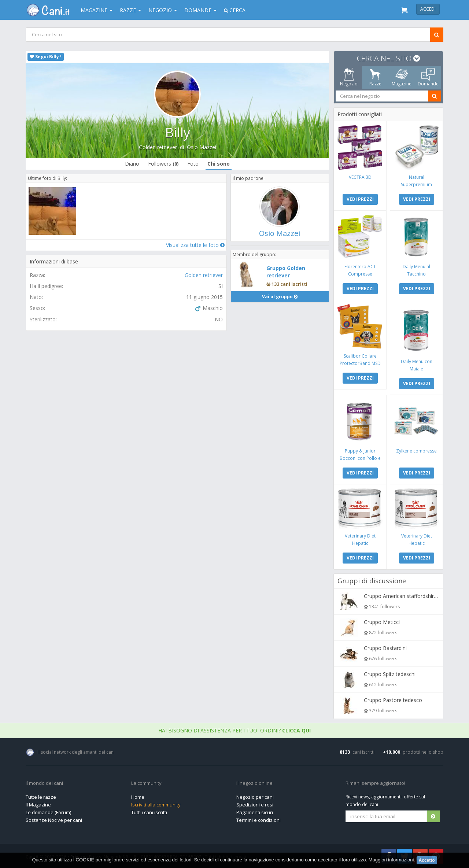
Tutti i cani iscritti (149, 812)
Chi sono (219, 164)
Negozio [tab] (349, 77)
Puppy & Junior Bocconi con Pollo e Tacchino (360, 458)
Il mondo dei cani (44, 783)
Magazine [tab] (402, 77)
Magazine (97, 10)
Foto (193, 164)
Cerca (235, 10)
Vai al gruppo (280, 297)
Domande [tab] (428, 77)
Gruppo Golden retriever (286, 272)
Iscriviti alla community (156, 805)
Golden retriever (158, 147)
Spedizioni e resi (255, 805)
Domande (200, 10)
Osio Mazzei (202, 147)
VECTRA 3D (360, 177)
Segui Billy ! (46, 57)
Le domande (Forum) (48, 812)
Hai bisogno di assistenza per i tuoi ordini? (234, 730)
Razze (130, 10)
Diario (132, 164)
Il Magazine (38, 805)
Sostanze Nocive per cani (54, 820)
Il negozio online (254, 783)
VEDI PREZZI (360, 199)
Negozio (163, 10)
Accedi (428, 9)
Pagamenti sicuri (255, 812)
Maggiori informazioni (391, 860)
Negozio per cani (255, 797)
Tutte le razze (41, 797)
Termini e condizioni (258, 820)
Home (138, 797)
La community (146, 783)
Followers (163, 164)
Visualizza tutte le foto (195, 245)
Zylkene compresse (416, 451)
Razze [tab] (375, 77)
